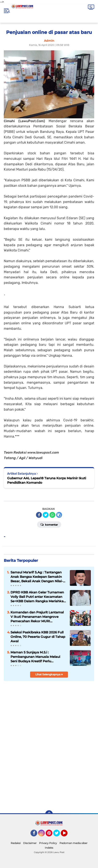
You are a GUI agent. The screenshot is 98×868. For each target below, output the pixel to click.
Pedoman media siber (73, 843)
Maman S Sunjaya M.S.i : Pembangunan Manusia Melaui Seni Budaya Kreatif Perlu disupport (35, 657)
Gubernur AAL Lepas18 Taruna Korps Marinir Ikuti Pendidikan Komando (47, 480)
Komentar (49, 524)
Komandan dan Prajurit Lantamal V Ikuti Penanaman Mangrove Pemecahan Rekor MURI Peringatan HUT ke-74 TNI (37, 617)
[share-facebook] (39, 515)
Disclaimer (30, 843)
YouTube (67, 835)
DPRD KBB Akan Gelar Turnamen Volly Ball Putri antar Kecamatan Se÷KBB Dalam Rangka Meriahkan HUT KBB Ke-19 (38, 597)
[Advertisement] (49, 777)
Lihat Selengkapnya (49, 674)
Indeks (49, 848)
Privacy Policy (48, 843)
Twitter (58, 835)
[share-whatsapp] (52, 515)
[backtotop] (49, 814)
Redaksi (16, 843)
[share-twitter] (46, 515)
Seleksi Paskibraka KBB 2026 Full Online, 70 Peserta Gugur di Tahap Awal (38, 637)
